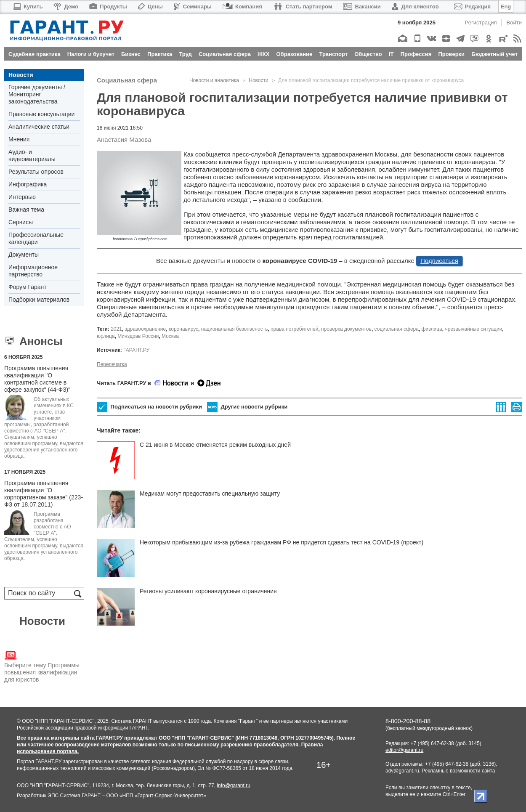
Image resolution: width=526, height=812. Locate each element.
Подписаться (439, 261)
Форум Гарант (28, 287)
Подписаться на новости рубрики (149, 407)
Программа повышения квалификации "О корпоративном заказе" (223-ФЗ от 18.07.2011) (44, 494)
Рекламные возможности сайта (458, 771)
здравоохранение (146, 329)
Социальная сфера (127, 80)
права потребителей (294, 329)
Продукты (108, 7)
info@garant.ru (234, 785)
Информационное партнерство (33, 271)
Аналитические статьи (39, 127)
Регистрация (481, 23)
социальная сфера (397, 329)
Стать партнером (303, 7)
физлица (432, 329)
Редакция (472, 7)
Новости (21, 75)
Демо (66, 7)
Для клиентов (415, 7)
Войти (514, 23)
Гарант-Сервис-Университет (170, 796)
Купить (28, 7)
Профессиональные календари (36, 238)
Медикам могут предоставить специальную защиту (210, 494)
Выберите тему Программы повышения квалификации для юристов (42, 666)
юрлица (106, 336)
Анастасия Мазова (124, 139)
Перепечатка (112, 364)
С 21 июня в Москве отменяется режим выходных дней (215, 445)
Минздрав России (138, 336)
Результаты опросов (36, 172)
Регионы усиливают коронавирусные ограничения (208, 591)
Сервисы (21, 222)
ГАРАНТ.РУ (136, 350)
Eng (506, 7)
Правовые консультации (41, 114)
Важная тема (26, 210)
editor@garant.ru (404, 750)
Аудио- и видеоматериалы (32, 155)
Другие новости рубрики (247, 407)
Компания (242, 7)
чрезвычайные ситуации (473, 329)
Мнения (19, 139)
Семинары (193, 7)
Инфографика (28, 184)
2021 (116, 329)
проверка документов (346, 329)
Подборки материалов (39, 300)
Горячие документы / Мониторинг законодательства (37, 94)
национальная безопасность (235, 329)
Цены (150, 7)
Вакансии (362, 7)
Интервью (22, 197)
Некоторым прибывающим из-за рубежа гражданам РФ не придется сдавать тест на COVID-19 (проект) (282, 542)
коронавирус (183, 329)
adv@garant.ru (402, 771)
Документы (24, 255)
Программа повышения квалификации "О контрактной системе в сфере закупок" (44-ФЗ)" (37, 379)
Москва (170, 336)
